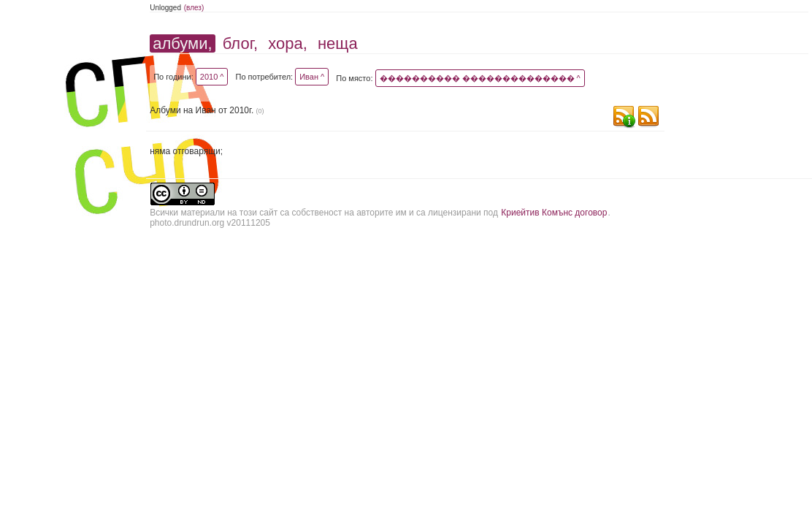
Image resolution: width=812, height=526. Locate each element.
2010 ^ (212, 77)
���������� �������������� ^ (480, 78)
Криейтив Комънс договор (554, 213)
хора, (288, 43)
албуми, (182, 43)
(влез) (194, 8)
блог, (240, 43)
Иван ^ (312, 77)
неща (338, 43)
